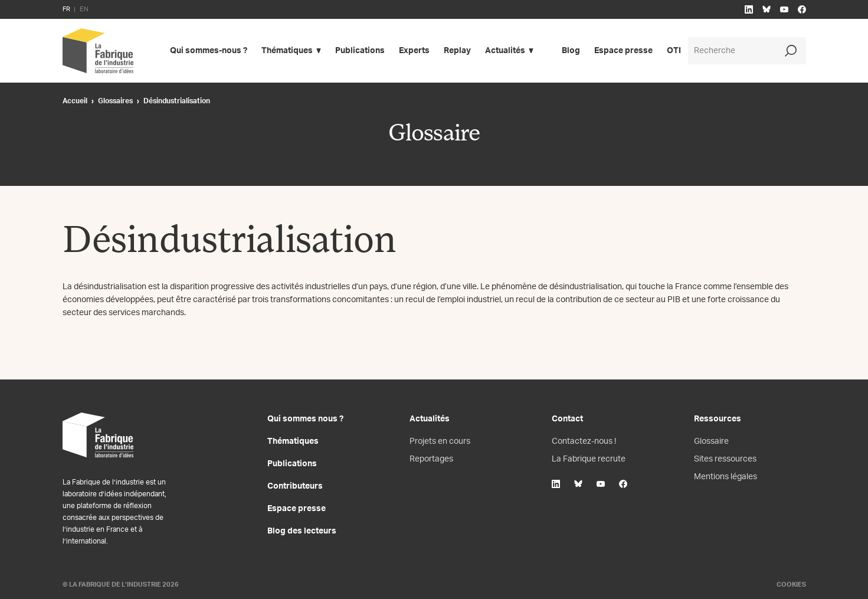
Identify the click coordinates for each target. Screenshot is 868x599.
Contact (567, 419)
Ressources (718, 419)
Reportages (431, 459)
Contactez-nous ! (584, 441)
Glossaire (711, 441)
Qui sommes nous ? (305, 419)
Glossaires (115, 101)
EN (84, 9)
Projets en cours (440, 441)
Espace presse (623, 51)
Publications (360, 51)
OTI (674, 51)
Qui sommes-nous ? (209, 51)
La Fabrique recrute (589, 459)
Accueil (75, 101)
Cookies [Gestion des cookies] (791, 585)
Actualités (505, 51)
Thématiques (287, 51)
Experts (414, 51)
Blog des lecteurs (302, 531)
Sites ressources (725, 459)
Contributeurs (295, 486)
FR (66, 9)
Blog (571, 51)
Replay (457, 51)
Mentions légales (725, 477)
